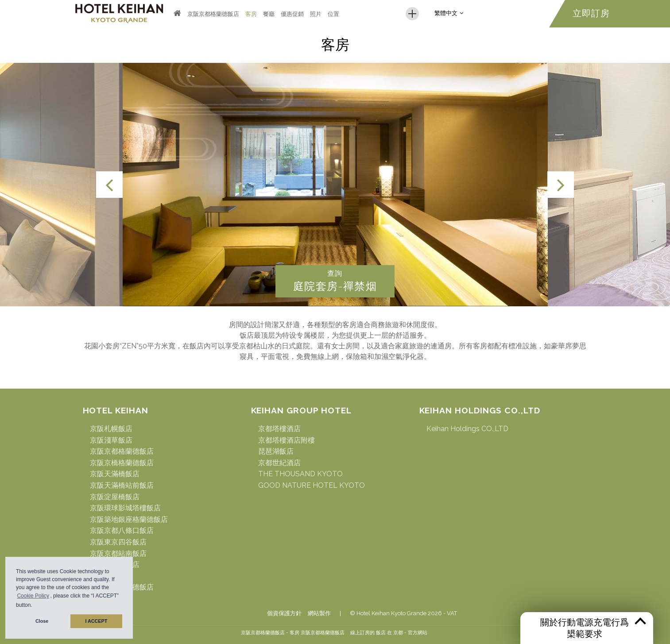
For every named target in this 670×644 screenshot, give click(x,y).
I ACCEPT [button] (96, 621)
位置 (333, 14)
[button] (35, 606)
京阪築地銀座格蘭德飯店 (129, 519)
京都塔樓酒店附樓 (287, 440)
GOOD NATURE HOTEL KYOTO (312, 485)
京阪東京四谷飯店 (118, 542)
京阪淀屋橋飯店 (115, 497)
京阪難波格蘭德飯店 (122, 587)
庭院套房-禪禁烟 (335, 286)
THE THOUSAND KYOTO (300, 474)
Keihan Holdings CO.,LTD (467, 429)
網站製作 (319, 613)
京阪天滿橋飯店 (115, 474)
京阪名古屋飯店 (115, 565)
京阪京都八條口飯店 (122, 530)
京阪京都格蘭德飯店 (213, 14)
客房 (251, 14)
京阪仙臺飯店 (111, 576)
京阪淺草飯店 (111, 440)
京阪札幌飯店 (111, 429)
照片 (316, 14)
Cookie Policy (33, 596)
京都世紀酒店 (279, 463)
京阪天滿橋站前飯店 (122, 485)
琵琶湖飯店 (276, 451)
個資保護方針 (284, 613)
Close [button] (42, 621)
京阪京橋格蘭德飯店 (122, 463)
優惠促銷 (292, 14)
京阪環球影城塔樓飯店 (125, 508)
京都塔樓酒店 (279, 429)
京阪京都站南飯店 (118, 553)
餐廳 (269, 14)
